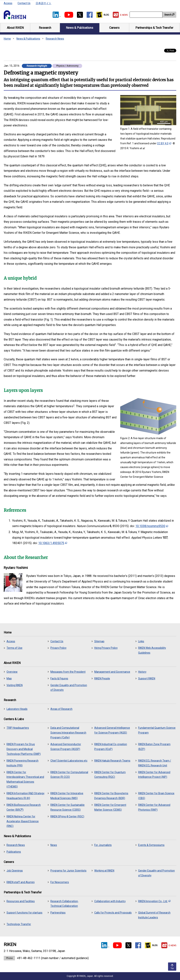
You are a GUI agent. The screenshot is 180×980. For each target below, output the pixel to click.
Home (7, 39)
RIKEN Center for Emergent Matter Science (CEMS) (110, 807)
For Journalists (103, 845)
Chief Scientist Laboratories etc (69, 761)
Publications (14, 852)
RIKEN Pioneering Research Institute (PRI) (22, 763)
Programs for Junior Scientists (68, 871)
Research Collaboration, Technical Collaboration (64, 904)
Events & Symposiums (151, 845)
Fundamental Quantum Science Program (157, 730)
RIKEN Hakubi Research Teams (112, 761)
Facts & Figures (59, 678)
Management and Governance (112, 672)
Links (141, 641)
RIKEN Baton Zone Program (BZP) (154, 747)
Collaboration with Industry (110, 901)
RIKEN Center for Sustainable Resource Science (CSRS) (67, 807)
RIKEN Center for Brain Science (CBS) (156, 796)
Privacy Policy (58, 648)
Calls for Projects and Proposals (113, 913)
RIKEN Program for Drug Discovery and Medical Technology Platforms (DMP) (24, 749)
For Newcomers (60, 882)
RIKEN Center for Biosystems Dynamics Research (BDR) (111, 796)
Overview (12, 672)
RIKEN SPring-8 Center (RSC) (67, 816)
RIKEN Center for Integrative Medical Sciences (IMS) (67, 796)
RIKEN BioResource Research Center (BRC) (24, 807)
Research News (55, 39)
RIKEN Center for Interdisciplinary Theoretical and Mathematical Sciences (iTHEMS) (25, 779)
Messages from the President (68, 672)
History (142, 672)
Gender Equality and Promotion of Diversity (69, 688)
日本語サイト (44, 3)
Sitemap (99, 641)
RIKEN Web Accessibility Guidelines (152, 650)
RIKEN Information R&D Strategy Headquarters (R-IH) (25, 796)
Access (8, 3)
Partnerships (58, 913)
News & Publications (28, 39)
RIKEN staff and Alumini (21, 882)
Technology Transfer (19, 924)
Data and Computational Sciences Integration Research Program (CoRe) (68, 733)
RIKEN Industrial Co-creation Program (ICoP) (111, 747)
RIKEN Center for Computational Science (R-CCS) (69, 775)
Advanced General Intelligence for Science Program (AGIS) (112, 730)
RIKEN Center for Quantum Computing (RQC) (110, 775)
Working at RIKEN (104, 871)
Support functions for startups (24, 913)
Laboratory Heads (17, 709)
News (54, 845)
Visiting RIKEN (15, 685)
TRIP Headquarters (18, 728)
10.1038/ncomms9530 (152, 526)
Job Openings (15, 871)
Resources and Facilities (21, 901)
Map (9, 678)
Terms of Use (14, 648)
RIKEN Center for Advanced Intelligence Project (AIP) (154, 775)
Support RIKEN (147, 678)
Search (168, 15)
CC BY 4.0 (164, 143)
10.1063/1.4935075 (53, 543)
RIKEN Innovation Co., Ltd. (154, 901)
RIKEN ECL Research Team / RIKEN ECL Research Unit (155, 763)
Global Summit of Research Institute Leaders (154, 915)
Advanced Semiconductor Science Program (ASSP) (66, 747)
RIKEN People (102, 678)
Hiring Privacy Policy (106, 648)
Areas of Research (61, 709)
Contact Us (24, 3)
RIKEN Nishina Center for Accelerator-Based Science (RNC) (23, 821)
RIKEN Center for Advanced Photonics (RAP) (154, 807)
